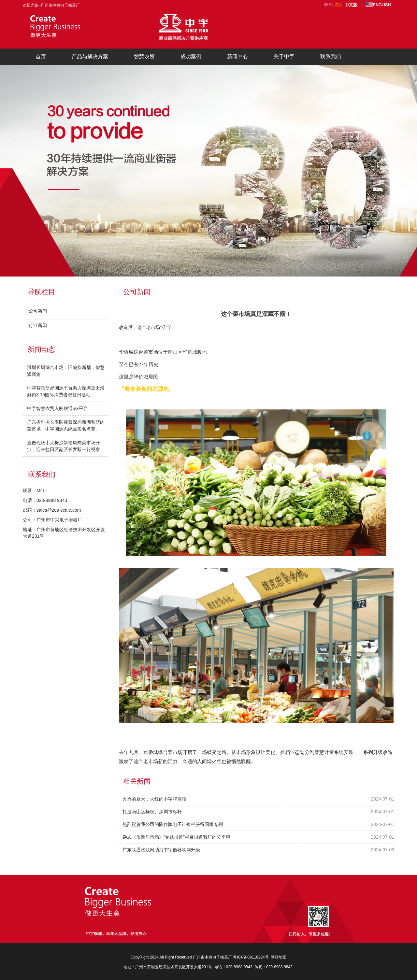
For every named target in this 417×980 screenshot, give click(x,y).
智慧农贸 (144, 57)
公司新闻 (38, 311)
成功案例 (191, 57)
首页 (41, 57)
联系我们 (331, 57)
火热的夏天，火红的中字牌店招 (154, 799)
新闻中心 (237, 57)
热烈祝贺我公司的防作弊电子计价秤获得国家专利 (173, 824)
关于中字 (284, 57)
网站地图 (279, 957)
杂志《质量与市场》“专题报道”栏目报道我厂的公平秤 (176, 837)
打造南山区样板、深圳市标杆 (152, 812)
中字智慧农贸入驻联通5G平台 (58, 408)
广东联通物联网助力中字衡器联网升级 (161, 850)
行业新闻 (38, 325)
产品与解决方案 (90, 57)
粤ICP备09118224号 (251, 957)
